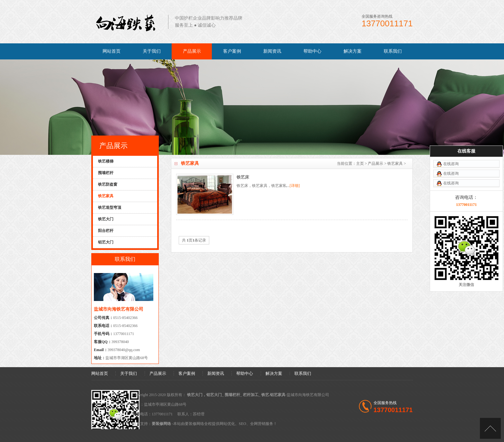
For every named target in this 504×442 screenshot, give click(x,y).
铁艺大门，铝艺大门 (204, 395)
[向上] (490, 428)
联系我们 (393, 51)
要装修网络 (161, 424)
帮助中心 (312, 51)
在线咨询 (451, 146)
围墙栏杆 (232, 395)
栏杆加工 (251, 395)
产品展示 (192, 51)
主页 (360, 164)
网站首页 (112, 51)
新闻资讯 (272, 51)
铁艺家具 (395, 164)
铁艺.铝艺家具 (273, 395)
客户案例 (232, 51)
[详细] (295, 186)
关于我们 (152, 51)
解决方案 (353, 51)
